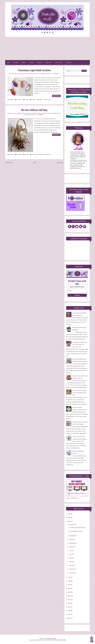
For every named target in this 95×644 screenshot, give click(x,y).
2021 (69, 585)
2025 (69, 518)
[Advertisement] (47, 49)
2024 (69, 521)
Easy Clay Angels (77, 407)
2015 (69, 607)
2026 (69, 514)
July (71, 550)
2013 (69, 614)
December (72, 524)
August (71, 547)
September (72, 543)
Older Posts (60, 163)
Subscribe (77, 295)
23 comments (55, 74)
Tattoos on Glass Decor (79, 436)
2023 (69, 577)
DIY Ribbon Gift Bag (36, 113)
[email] (77, 291)
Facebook (18, 100)
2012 (69, 618)
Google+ (33, 100)
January (72, 573)
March (71, 565)
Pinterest (48, 100)
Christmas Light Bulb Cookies (34, 70)
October (71, 539)
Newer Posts (9, 163)
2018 (69, 596)
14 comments (40, 115)
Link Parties (48, 63)
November (72, 536)
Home (8, 63)
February (72, 569)
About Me (16, 63)
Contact (24, 63)
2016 (69, 603)
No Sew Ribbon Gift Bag (34, 110)
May (71, 558)
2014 (69, 611)
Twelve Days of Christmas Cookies (41, 74)
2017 (69, 600)
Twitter (26, 100)
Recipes (31, 63)
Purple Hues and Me (51, 639)
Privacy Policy (59, 63)
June (71, 554)
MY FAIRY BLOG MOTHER (60, 640)
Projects (39, 63)
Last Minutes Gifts (46, 113)
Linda (35, 640)
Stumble (40, 100)
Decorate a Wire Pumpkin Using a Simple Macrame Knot (79, 393)
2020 (69, 588)
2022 (69, 581)
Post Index (69, 63)
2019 (69, 592)
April (71, 562)
